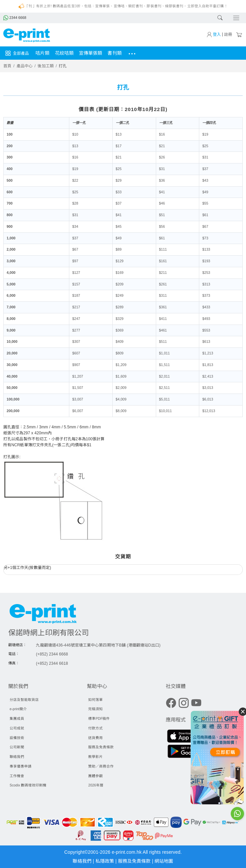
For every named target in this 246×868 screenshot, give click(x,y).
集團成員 (17, 718)
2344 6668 (15, 18)
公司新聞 (17, 747)
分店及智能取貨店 (24, 700)
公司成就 (17, 728)
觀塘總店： (18, 645)
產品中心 (25, 66)
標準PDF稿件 (99, 718)
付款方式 (95, 728)
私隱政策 (105, 861)
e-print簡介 (18, 709)
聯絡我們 (17, 757)
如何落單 (95, 700)
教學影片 (95, 757)
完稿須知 (95, 709)
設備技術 (17, 738)
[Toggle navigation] (236, 18)
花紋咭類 (64, 53)
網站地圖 (164, 861)
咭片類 (42, 53)
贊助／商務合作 (101, 766)
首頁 (7, 66)
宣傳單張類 (91, 53)
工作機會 (17, 776)
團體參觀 (95, 776)
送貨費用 (95, 738)
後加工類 (45, 66)
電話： (14, 654)
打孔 (63, 66)
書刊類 (114, 53)
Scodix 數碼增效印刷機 (28, 785)
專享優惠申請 (21, 766)
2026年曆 (96, 785)
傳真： (14, 663)
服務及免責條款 (101, 747)
